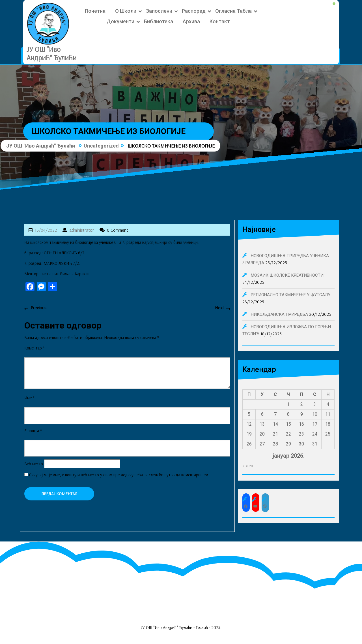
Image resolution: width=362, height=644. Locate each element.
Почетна (95, 11)
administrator (82, 230)
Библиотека (159, 21)
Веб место (34, 464)
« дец (248, 466)
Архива (191, 21)
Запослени (159, 11)
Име (29, 398)
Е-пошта (33, 431)
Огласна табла (233, 11)
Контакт (220, 21)
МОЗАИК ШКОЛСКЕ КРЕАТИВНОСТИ (287, 275)
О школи (126, 11)
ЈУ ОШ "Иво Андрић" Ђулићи (52, 53)
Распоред (194, 11)
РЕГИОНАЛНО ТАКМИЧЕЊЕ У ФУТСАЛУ (291, 295)
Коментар (35, 348)
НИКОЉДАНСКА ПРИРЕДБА (279, 314)
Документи (120, 21)
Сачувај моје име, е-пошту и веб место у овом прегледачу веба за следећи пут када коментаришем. (119, 475)
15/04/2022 (46, 230)
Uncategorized (101, 146)
